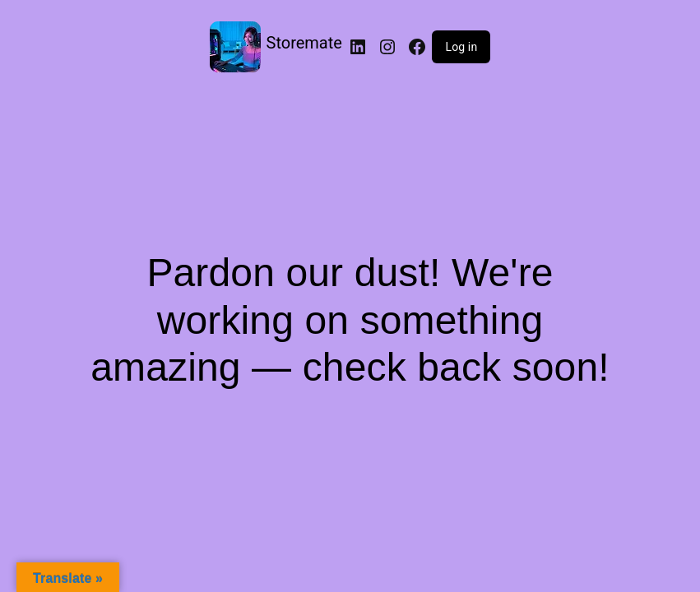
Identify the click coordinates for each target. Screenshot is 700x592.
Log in (461, 47)
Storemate (304, 43)
